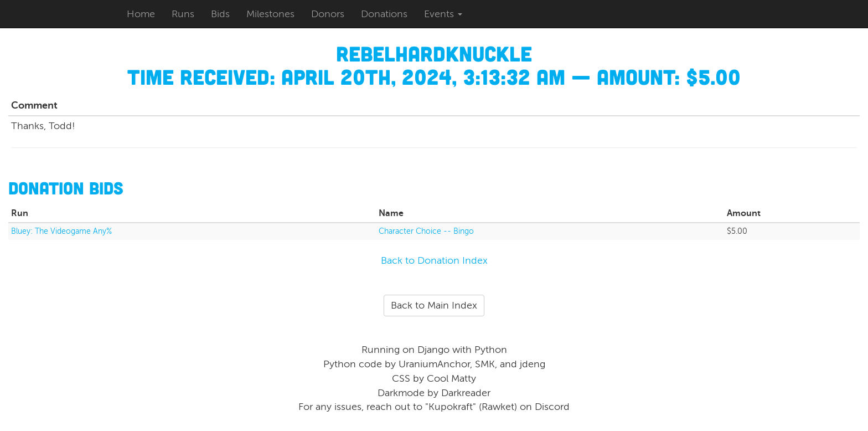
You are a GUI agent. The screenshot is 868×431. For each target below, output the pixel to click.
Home (141, 14)
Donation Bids (66, 188)
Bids (220, 14)
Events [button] (443, 14)
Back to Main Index (434, 305)
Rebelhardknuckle (434, 53)
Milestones (270, 14)
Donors (328, 14)
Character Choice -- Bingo (426, 231)
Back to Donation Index (434, 260)
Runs (183, 14)
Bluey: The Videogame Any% (61, 231)
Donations (384, 14)
